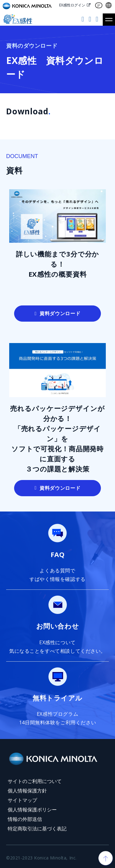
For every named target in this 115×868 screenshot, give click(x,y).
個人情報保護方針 (27, 791)
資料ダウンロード (98, 19)
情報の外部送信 (25, 819)
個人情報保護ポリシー (32, 810)
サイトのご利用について (35, 781)
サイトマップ (22, 800)
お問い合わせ (91, 19)
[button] (109, 20)
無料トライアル (84, 19)
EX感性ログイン (72, 5)
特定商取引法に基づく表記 (37, 829)
